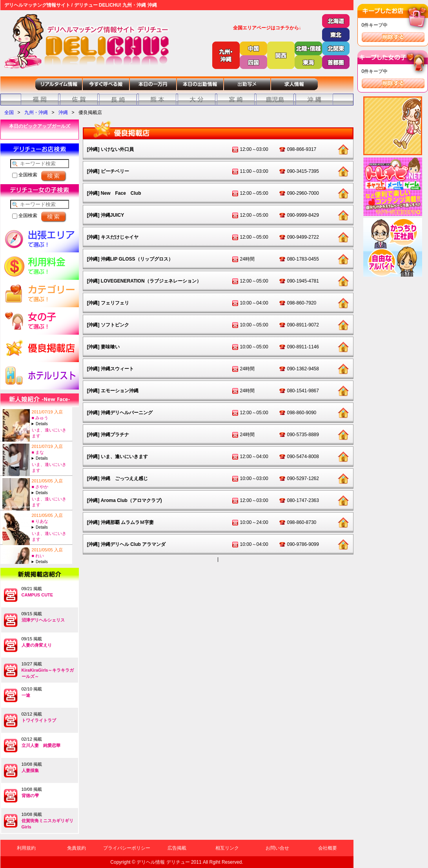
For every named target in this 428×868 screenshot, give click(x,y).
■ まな (38, 452)
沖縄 (63, 112)
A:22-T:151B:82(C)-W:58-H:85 (51, 458)
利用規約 (26, 848)
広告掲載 (177, 848)
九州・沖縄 (36, 112)
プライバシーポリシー (127, 848)
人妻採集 (30, 770)
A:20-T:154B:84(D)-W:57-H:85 (51, 527)
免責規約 (76, 848)
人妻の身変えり (37, 645)
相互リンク (227, 848)
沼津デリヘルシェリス (43, 620)
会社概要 (328, 848)
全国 (9, 112)
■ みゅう (40, 418)
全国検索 (25, 175)
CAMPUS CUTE (37, 595)
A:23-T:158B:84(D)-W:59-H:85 (51, 424)
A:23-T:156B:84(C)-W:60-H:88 (51, 493)
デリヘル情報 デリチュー (163, 862)
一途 (26, 695)
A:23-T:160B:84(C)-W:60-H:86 (51, 562)
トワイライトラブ (39, 720)
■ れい (38, 556)
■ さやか (40, 487)
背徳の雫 (30, 796)
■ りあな (40, 521)
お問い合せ (277, 848)
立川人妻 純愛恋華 (41, 745)
